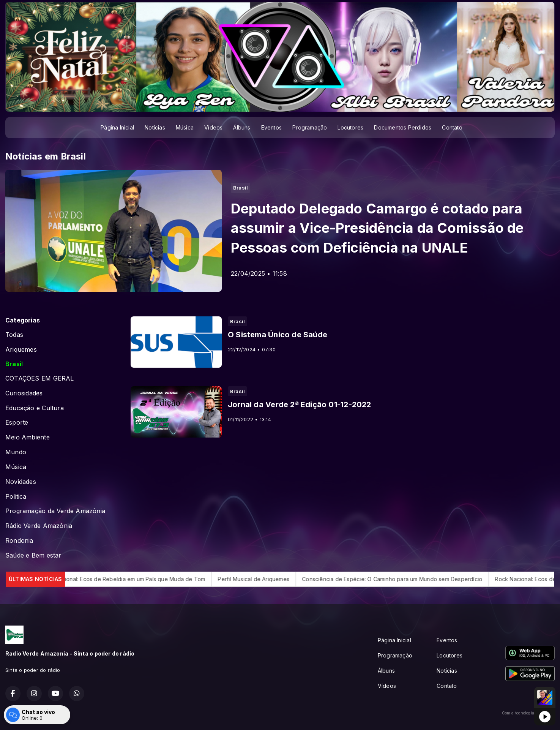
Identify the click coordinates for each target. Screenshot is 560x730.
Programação (310, 127)
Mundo (16, 452)
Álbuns (242, 127)
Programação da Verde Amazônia (55, 511)
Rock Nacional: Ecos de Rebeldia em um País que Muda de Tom (132, 579)
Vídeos (213, 127)
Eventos (271, 127)
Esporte (17, 423)
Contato (452, 127)
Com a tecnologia (528, 713)
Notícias (155, 127)
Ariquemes (21, 350)
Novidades (21, 482)
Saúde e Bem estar (33, 555)
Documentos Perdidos (403, 127)
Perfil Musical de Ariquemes (263, 579)
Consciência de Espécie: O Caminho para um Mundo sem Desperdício (401, 579)
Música (185, 127)
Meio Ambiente (28, 437)
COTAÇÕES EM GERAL (40, 378)
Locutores (350, 127)
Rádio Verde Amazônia (39, 526)
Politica (16, 497)
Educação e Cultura (35, 408)
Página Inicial (117, 127)
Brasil (14, 364)
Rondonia (19, 541)
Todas (14, 335)
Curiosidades (24, 393)
